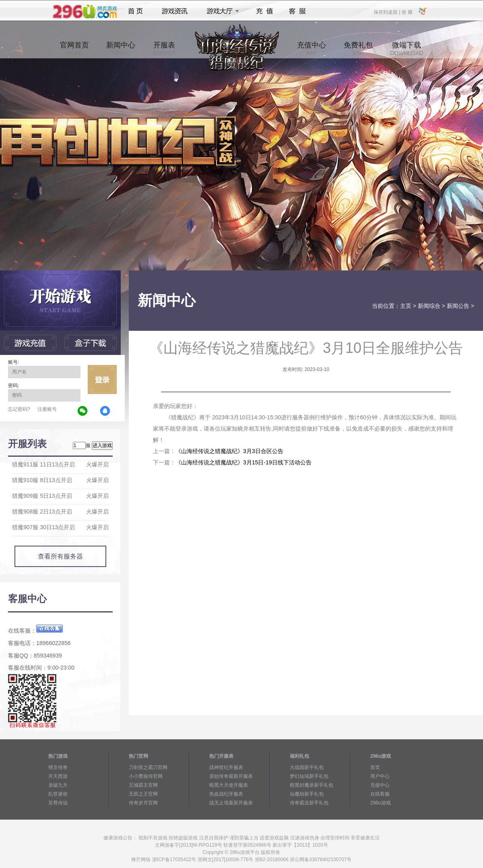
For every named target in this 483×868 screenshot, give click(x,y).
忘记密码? (19, 409)
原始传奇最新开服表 (231, 776)
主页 (406, 306)
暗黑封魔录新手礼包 (312, 785)
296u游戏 (381, 803)
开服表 (164, 49)
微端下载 (407, 49)
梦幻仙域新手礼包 (309, 776)
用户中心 (380, 776)
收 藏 (407, 12)
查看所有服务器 (60, 556)
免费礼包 (358, 49)
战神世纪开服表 (226, 767)
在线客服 (380, 794)
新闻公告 (458, 306)
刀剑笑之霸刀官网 (148, 767)
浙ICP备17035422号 (174, 860)
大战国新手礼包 (307, 767)
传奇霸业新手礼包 (309, 803)
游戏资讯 (175, 11)
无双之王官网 (143, 794)
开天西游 (58, 776)
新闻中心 (121, 49)
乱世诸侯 (58, 794)
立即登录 (102, 379)
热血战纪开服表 (226, 794)
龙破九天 (58, 785)
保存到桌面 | (387, 12)
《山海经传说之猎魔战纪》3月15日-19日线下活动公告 (244, 462)
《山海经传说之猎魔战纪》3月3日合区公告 (229, 451)
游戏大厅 (221, 11)
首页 (135, 11)
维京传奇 (58, 767)
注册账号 (47, 409)
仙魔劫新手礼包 (307, 794)
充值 (264, 11)
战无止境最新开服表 (231, 803)
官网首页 (74, 49)
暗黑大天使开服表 (229, 785)
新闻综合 (429, 306)
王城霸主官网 (143, 785)
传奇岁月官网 (143, 803)
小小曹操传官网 (146, 776)
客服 (298, 11)
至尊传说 (58, 803)
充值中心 (312, 49)
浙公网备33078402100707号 (321, 860)
